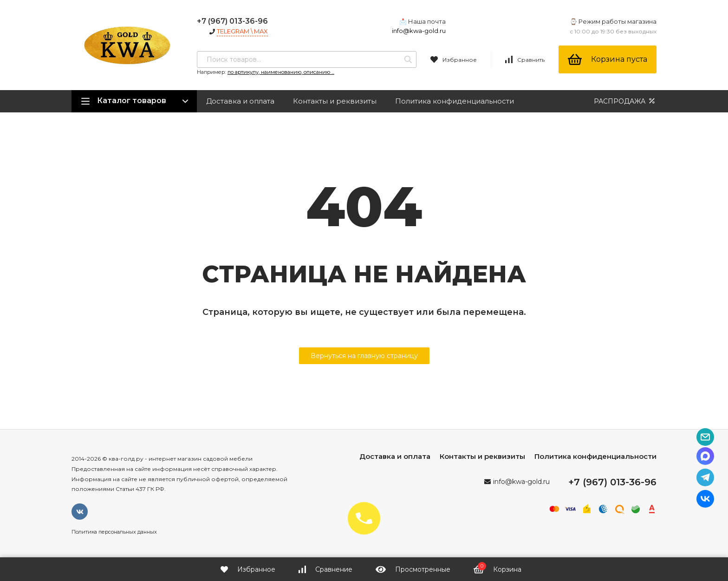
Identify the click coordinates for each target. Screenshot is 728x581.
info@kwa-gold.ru (419, 31)
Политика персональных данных (114, 532)
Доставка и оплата (240, 101)
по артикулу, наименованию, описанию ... (281, 72)
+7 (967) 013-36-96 (232, 21)
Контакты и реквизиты (335, 101)
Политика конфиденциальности (455, 101)
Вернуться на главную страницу (364, 356)
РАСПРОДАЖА (625, 101)
